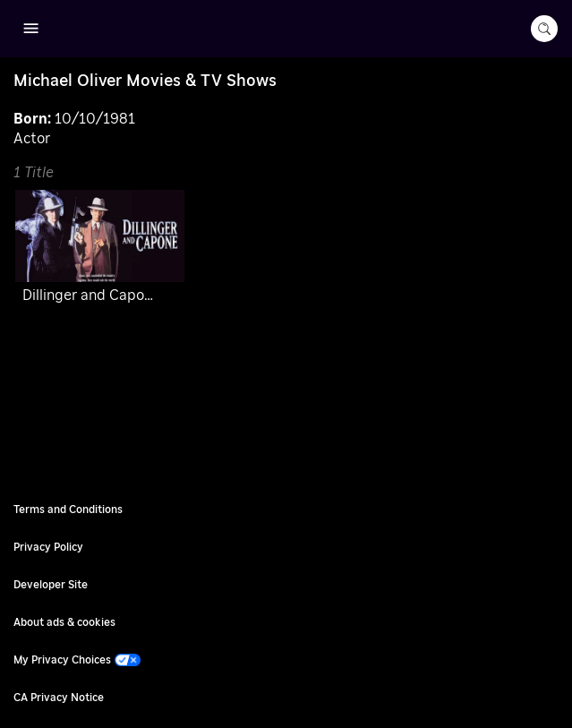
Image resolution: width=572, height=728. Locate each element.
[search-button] (544, 29)
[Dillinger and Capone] (100, 250)
